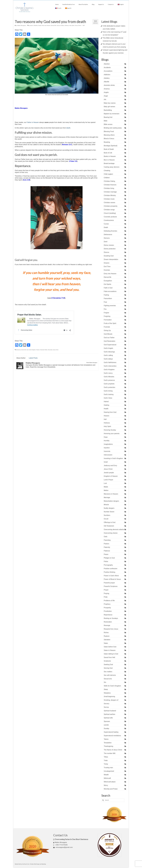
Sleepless (107, 693)
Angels (106, 92)
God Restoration (110, 341)
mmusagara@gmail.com (63, 847)
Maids (106, 487)
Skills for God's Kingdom (112, 686)
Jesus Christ (78, 25)
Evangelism (108, 281)
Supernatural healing (111, 732)
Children (107, 178)
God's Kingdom (32, 350)
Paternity (107, 547)
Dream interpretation (111, 259)
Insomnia (107, 451)
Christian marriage (110, 192)
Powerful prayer (109, 583)
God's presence (109, 380)
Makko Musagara (21, 25)
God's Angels (108, 348)
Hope (106, 437)
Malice (106, 490)
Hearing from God (110, 412)
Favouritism (108, 298)
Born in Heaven (109, 160)
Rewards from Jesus (111, 629)
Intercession (108, 455)
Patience (107, 551)
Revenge (107, 625)
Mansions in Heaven (111, 494)
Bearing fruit (108, 117)
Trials (106, 760)
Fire (105, 309)
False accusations (110, 291)
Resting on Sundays (111, 618)
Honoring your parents (112, 434)
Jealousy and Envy (110, 465)
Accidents (107, 67)
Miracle (106, 505)
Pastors (106, 544)
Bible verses (108, 124)
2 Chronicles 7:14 (58, 298)
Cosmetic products (110, 217)
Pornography (108, 565)
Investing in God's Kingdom (113, 458)
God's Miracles (109, 377)
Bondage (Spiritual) (111, 146)
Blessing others (109, 135)
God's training (109, 394)
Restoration (108, 622)
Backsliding (108, 110)
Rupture (107, 636)
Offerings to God (110, 522)
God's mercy (108, 373)
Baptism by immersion (112, 114)
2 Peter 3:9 (73, 161)
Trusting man (108, 768)
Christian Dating (109, 181)
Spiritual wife (108, 718)
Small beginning (109, 696)
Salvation (107, 640)
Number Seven (109, 512)
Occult (106, 519)
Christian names (110, 203)
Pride (106, 597)
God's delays (108, 359)
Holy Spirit (72, 25)
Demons (107, 238)
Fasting (106, 295)
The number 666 (110, 753)
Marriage (107, 497)
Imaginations (108, 444)
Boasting (107, 142)
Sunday (106, 728)
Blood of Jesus (109, 139)
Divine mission (109, 245)
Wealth (106, 775)
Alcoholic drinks (109, 85)
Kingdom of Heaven (111, 476)
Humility (107, 441)
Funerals (107, 327)
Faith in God (108, 288)
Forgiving (107, 316)
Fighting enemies (110, 306)
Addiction (107, 75)
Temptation (108, 743)
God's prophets (109, 384)
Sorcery (107, 704)
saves (47, 122)
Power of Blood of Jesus (112, 579)
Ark (105, 99)
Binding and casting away (113, 128)
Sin (105, 682)
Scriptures (107, 661)
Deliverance (18, 350)
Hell (105, 419)
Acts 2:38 (26, 180)
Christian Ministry (110, 195)
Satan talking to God (111, 654)
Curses (106, 224)
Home (57, 4)
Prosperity (107, 608)
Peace (106, 554)
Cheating (107, 171)
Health (106, 409)
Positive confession (111, 569)
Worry (106, 785)
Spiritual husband (110, 711)
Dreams (107, 263)
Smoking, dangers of (111, 700)
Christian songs (109, 210)
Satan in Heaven (110, 650)
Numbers (107, 515)
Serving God (108, 668)
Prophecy (107, 604)
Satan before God (110, 647)
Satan (106, 643)
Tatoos (106, 739)
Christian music (109, 199)
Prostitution (108, 611)
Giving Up (107, 330)
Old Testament (109, 526)
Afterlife (36, 25)
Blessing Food (109, 131)
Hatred (106, 402)
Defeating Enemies (110, 231)
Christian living (109, 188)
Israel (106, 462)
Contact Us (111, 4)
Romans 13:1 (67, 145)
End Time (107, 266)
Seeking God (108, 664)
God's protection (110, 387)
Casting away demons (112, 167)
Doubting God (109, 256)
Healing (106, 405)
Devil (106, 242)
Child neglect (108, 174)
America (107, 89)
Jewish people (109, 473)
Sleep (106, 689)
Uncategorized (109, 771)
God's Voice (108, 398)
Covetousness (109, 220)
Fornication (108, 320)
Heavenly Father (44, 350)
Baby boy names (110, 103)
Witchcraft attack (110, 782)
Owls (106, 537)
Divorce (106, 252)
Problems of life (109, 601)
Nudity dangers (109, 508)
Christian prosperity (111, 206)
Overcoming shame (111, 533)
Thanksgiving (108, 746)
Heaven (38, 350)
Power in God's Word (111, 576)
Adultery (107, 78)
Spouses (107, 721)
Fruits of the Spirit (110, 323)
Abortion (107, 64)
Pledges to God (109, 558)
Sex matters (108, 672)
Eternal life (54, 25)
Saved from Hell (109, 657)
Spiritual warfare (110, 714)
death (68, 128)
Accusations (108, 71)
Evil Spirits (108, 284)
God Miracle (108, 334)
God (27, 350)
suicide (106, 725)
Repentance (108, 615)
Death (40, 25)
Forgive (106, 313)
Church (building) (110, 213)
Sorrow (106, 707)
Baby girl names (110, 107)
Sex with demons (110, 675)
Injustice (107, 448)
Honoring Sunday (110, 430)
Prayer (106, 590)
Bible (106, 121)
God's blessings (109, 352)
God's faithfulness (110, 362)
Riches (106, 633)
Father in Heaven (33, 122)
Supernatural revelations (112, 736)
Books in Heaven (110, 156)
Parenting (107, 540)
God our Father (60, 25)
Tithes (106, 757)
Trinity (106, 764)
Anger (106, 96)
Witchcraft (107, 778)
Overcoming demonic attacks (114, 529)
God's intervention (110, 366)
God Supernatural (110, 345)
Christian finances (110, 185)
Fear (105, 302)
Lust (105, 483)
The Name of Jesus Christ (113, 750)
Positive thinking (110, 572)
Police (106, 561)
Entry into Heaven (46, 25)
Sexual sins (108, 679)
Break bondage (109, 163)
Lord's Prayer (109, 480)
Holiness (67, 25)
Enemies (107, 270)
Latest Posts (33, 358)
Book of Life (108, 153)
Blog (93, 4)
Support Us (101, 4)
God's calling (108, 355)
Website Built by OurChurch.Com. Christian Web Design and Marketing (30, 864)
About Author (21, 358)
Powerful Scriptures (111, 586)
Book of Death (109, 149)
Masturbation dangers (111, 501)
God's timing (108, 391)
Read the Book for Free (69, 4)
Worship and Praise (111, 789)
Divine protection (110, 249)
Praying (106, 593)
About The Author (83, 4)
